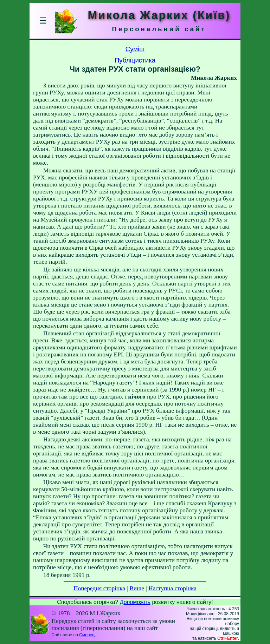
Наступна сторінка (172, 588)
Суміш (135, 49)
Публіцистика (135, 60)
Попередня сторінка (99, 588)
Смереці (87, 635)
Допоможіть (135, 602)
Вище (137, 588)
